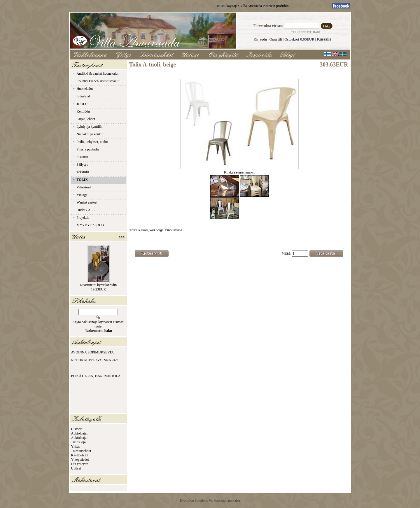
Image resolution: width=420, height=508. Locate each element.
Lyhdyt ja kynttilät (88, 127)
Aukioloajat (79, 433)
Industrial (81, 96)
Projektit (81, 218)
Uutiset (76, 468)
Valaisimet (82, 187)
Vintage (80, 195)
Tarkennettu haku (306, 32)
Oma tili (276, 39)
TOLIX (80, 180)
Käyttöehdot (80, 455)
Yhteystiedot (80, 460)
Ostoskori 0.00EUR (299, 39)
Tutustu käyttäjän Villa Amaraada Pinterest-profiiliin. (252, 6)
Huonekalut (83, 89)
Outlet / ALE (84, 210)
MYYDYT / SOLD (88, 225)
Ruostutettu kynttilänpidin (99, 285)
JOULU (80, 104)
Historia (77, 429)
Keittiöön (81, 111)
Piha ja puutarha (86, 149)
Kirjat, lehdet (84, 119)
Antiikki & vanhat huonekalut (96, 73)
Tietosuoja (78, 442)
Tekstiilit (81, 172)
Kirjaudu (260, 39)
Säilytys (80, 164)
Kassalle (324, 39)
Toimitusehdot (81, 451)
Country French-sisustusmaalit (96, 81)
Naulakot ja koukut (88, 134)
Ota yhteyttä (80, 464)
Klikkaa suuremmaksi (239, 171)
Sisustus (80, 157)
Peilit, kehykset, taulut (90, 142)
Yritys (76, 446)
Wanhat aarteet (85, 202)
